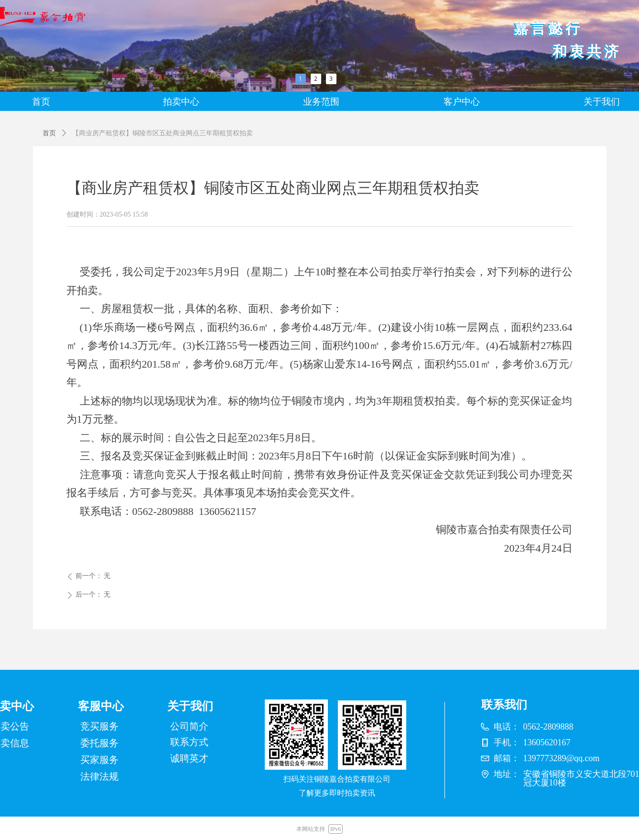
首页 (49, 133)
